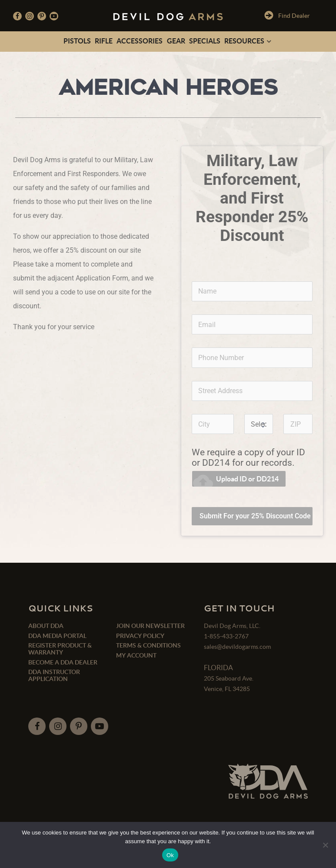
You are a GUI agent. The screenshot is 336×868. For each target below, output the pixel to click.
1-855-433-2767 (226, 636)
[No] (325, 845)
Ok (170, 855)
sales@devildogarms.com (237, 647)
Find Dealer (287, 15)
